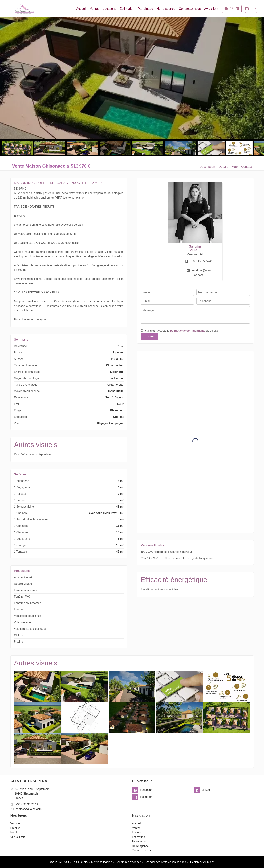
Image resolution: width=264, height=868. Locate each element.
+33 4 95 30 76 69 (27, 804)
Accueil (24, 9)
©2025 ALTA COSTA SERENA (69, 862)
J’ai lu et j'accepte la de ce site (181, 331)
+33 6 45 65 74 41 (201, 261)
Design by (202, 862)
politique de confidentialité (188, 331)
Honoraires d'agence (128, 862)
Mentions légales (101, 862)
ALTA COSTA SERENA (29, 781)
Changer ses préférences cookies (165, 862)
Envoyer (149, 336)
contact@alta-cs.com (29, 809)
